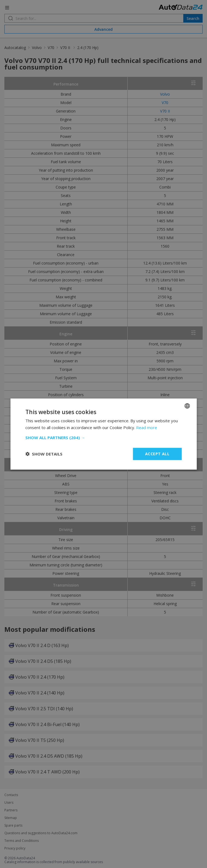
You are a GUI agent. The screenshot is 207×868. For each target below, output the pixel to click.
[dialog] (103, 434)
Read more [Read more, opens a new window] (147, 427)
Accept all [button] (157, 454)
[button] (103, 438)
